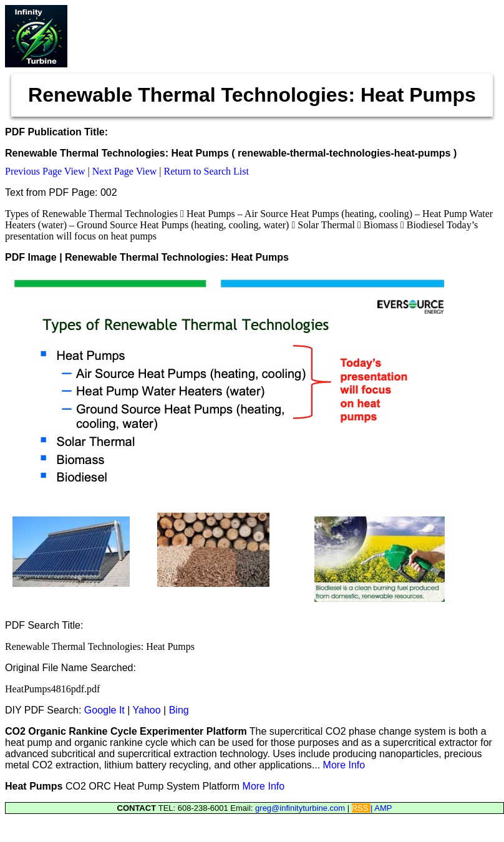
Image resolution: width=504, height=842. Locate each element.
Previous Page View (45, 171)
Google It (104, 710)
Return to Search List (206, 171)
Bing (179, 710)
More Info (344, 765)
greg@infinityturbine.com (301, 808)
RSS (361, 808)
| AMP (381, 808)
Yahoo (147, 710)
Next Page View (125, 171)
